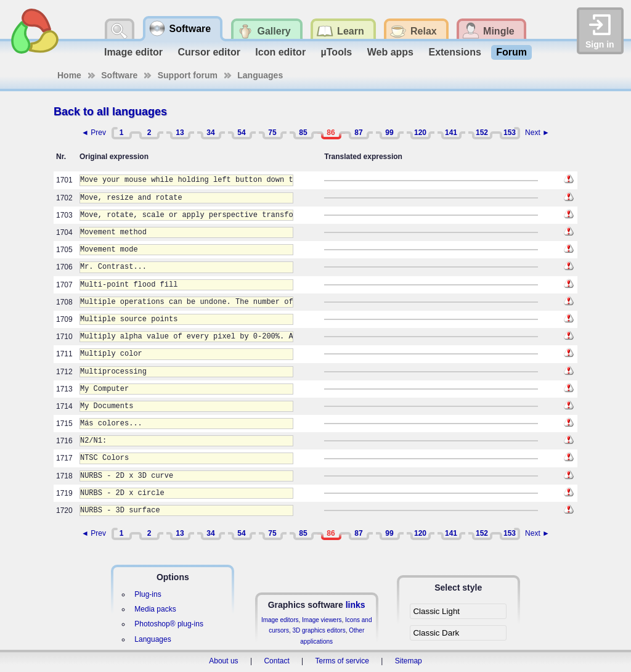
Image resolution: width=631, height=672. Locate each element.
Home (69, 75)
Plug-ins (148, 594)
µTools (337, 52)
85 (303, 133)
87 (358, 133)
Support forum (188, 75)
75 (272, 133)
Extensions (454, 52)
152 (482, 133)
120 (420, 133)
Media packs (155, 609)
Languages (260, 75)
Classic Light (436, 611)
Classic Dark (436, 633)
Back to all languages (110, 112)
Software (119, 75)
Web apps (390, 52)
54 (241, 133)
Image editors (280, 620)
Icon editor (280, 52)
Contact (276, 661)
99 (389, 133)
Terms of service (342, 661)
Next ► (537, 133)
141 (451, 133)
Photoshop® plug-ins (169, 624)
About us (223, 661)
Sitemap (409, 661)
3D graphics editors (319, 630)
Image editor (133, 52)
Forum (511, 52)
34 (210, 133)
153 (510, 133)
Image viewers (322, 620)
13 (180, 133)
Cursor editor (209, 52)
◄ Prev (94, 133)
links (356, 605)
